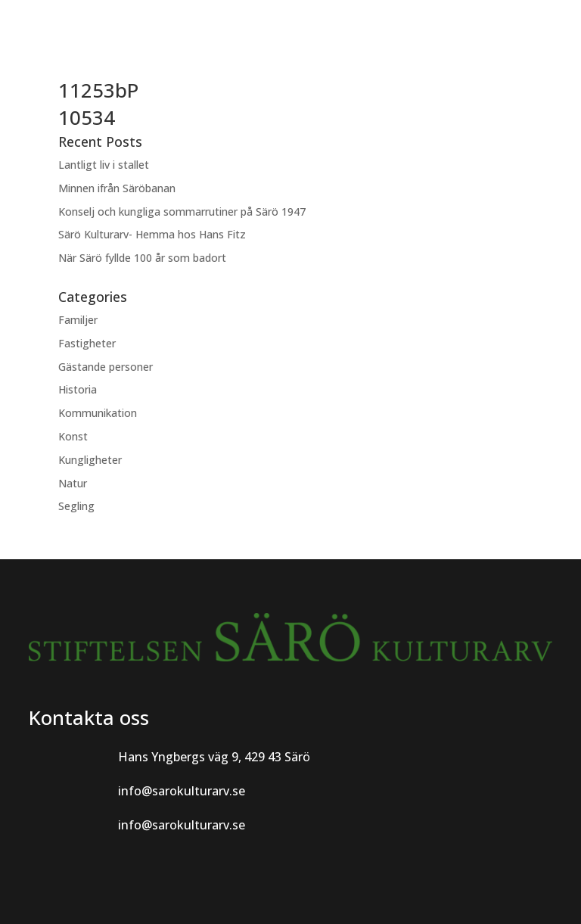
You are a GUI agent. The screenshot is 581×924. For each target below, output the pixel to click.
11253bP (98, 90)
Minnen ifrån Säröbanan (117, 188)
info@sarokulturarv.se (182, 791)
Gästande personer (106, 367)
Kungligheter (90, 460)
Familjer (78, 320)
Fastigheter (87, 343)
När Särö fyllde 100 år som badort (142, 258)
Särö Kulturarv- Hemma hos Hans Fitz (152, 234)
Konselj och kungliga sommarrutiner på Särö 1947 (182, 212)
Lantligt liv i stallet (104, 165)
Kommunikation (98, 413)
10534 (87, 117)
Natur (73, 483)
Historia (78, 389)
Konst (73, 436)
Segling (76, 506)
